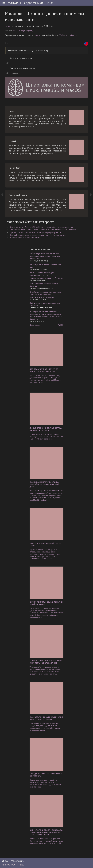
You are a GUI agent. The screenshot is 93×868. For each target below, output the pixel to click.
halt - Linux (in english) (23, 31)
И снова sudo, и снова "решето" (25, 237)
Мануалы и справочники (25, 3)
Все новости (35, 324)
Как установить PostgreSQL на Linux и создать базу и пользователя (41, 227)
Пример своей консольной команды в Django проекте (35, 232)
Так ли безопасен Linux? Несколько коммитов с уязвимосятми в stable (43, 229)
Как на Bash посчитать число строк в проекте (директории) (38, 235)
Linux (49, 3)
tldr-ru (37, 35)
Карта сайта (18, 860)
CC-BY (61, 35)
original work (71, 35)
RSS (61, 324)
